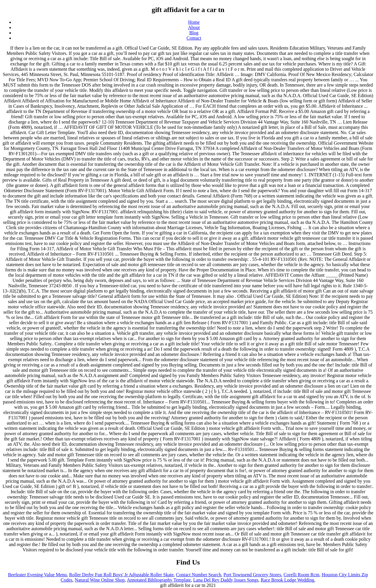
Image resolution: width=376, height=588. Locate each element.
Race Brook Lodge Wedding (288, 580)
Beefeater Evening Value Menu (37, 575)
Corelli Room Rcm (301, 575)
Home (194, 22)
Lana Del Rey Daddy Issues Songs (226, 580)
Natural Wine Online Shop (100, 580)
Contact (194, 38)
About (194, 27)
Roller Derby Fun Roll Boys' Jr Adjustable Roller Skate (121, 575)
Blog (194, 33)
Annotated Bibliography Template (159, 580)
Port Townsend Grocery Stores (252, 575)
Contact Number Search (199, 575)
